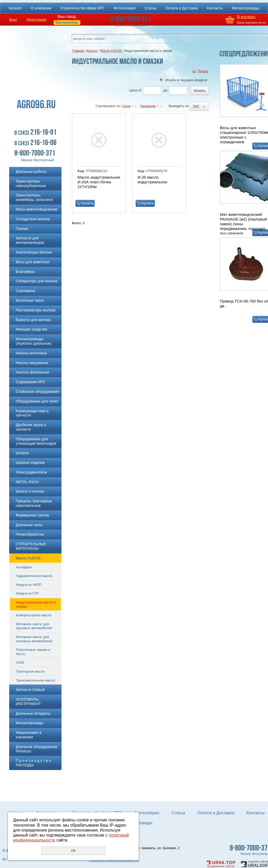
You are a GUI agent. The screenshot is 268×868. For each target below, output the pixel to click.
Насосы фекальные (32, 372)
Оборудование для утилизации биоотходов (36, 441)
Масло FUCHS (28, 558)
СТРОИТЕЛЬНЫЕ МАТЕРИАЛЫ (31, 546)
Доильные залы (29, 525)
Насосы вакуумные (32, 363)
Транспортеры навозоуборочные (31, 183)
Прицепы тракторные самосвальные (34, 503)
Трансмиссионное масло (35, 680)
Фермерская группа (32, 515)
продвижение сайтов (220, 866)
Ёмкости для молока (33, 320)
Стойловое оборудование (38, 392)
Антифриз (24, 567)
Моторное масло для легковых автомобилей (34, 639)
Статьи (150, 8)
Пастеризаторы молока (36, 310)
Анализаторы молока (34, 252)
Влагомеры (25, 272)
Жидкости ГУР (27, 593)
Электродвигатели (31, 472)
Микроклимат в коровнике (29, 735)
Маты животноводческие (37, 209)
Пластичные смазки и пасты (33, 652)
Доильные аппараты (33, 713)
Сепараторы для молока (37, 281)
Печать (203, 71)
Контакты (215, 8)
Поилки (22, 229)
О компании (41, 8)
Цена (133, 90)
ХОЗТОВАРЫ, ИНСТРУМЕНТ (28, 702)
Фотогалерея (125, 8)
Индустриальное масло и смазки (36, 604)
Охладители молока (33, 219)
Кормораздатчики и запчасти (32, 413)
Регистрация (36, 20)
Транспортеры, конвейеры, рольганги (34, 197)
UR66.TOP (221, 863)
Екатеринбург (67, 22)
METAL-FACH (27, 482)
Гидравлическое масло (34, 576)
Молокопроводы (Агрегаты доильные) (34, 341)
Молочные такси (30, 300)
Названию (148, 106)
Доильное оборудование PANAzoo (37, 749)
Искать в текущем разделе (186, 80)
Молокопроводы (245, 8)
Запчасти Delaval (30, 690)
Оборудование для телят (37, 401)
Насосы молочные (31, 353)
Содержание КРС (30, 382)
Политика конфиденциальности (114, 860)
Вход (13, 20)
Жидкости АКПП (29, 585)
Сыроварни (25, 291)
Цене (127, 106)
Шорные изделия (30, 463)
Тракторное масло (30, 671)
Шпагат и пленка (30, 491)
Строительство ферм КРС (82, 8)
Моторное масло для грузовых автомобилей (34, 626)
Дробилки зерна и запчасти (31, 427)
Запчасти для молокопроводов (30, 240)
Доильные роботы (31, 172)
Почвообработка (30, 534)
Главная (78, 51)
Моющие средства (31, 329)
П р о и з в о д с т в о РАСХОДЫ (33, 763)
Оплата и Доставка (182, 8)
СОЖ (20, 663)
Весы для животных (33, 262)
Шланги (22, 453)
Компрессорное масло (34, 615)
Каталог (15, 8)
